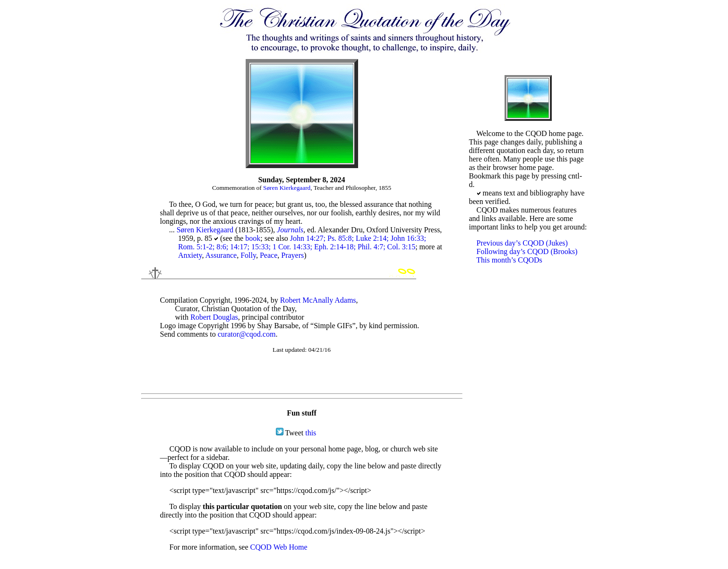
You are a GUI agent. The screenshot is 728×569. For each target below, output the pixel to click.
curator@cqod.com (247, 334)
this (311, 433)
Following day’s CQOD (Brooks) (527, 251)
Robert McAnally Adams (318, 300)
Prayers (292, 255)
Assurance (221, 255)
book (253, 238)
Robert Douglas (214, 317)
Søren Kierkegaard (287, 188)
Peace (269, 255)
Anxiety (190, 255)
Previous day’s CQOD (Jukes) (522, 243)
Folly (248, 255)
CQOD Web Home (279, 547)
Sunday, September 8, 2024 (301, 180)
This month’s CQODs (509, 260)
